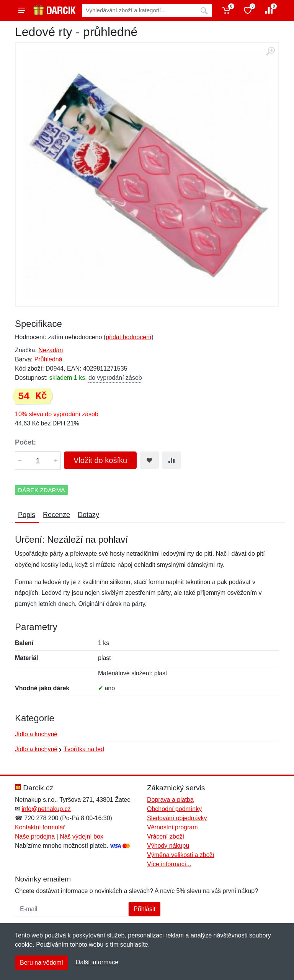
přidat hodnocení (128, 337)
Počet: (25, 442)
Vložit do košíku (100, 460)
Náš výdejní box (82, 836)
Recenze (56, 515)
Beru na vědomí (42, 963)
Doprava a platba (170, 800)
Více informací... (169, 864)
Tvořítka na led (84, 749)
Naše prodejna (35, 836)
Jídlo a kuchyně (36, 734)
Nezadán (51, 350)
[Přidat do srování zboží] (171, 460)
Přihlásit (145, 909)
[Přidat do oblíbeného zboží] (149, 460)
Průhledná (48, 359)
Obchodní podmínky (174, 809)
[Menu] (22, 10)
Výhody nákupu (168, 846)
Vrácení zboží (166, 836)
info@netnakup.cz (46, 809)
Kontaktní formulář (40, 827)
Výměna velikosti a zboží (181, 855)
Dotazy (88, 515)
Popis (27, 515)
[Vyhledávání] (139, 11)
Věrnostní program (172, 827)
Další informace (97, 962)
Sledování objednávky (177, 818)
